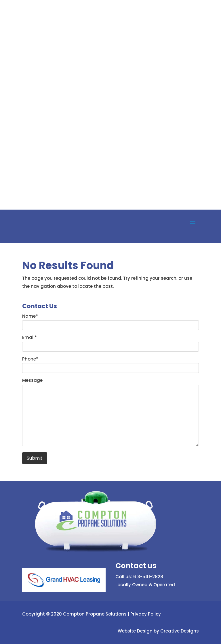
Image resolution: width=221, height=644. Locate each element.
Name (30, 316)
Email (29, 337)
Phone (30, 359)
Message (32, 380)
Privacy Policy (146, 614)
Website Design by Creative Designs (158, 631)
